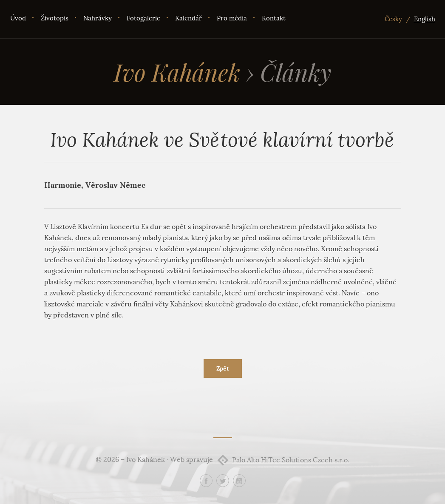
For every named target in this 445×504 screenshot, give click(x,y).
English (425, 19)
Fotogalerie (143, 18)
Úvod (18, 18)
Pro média (232, 18)
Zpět (223, 368)
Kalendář (188, 18)
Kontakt (274, 18)
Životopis (55, 18)
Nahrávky (98, 18)
